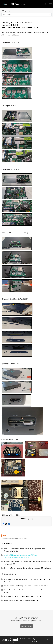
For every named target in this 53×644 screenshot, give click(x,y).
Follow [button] (4, 536)
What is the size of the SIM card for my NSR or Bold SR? (23, 596)
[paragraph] (26, 237)
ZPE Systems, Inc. (7, 11)
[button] (45, 4)
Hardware (18, 11)
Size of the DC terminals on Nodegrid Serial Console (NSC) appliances (27, 568)
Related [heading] (10, 574)
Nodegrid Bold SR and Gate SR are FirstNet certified (21, 600)
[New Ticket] (27, 626)
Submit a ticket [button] (27, 626)
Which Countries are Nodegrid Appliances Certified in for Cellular (26, 586)
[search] (26, 14)
